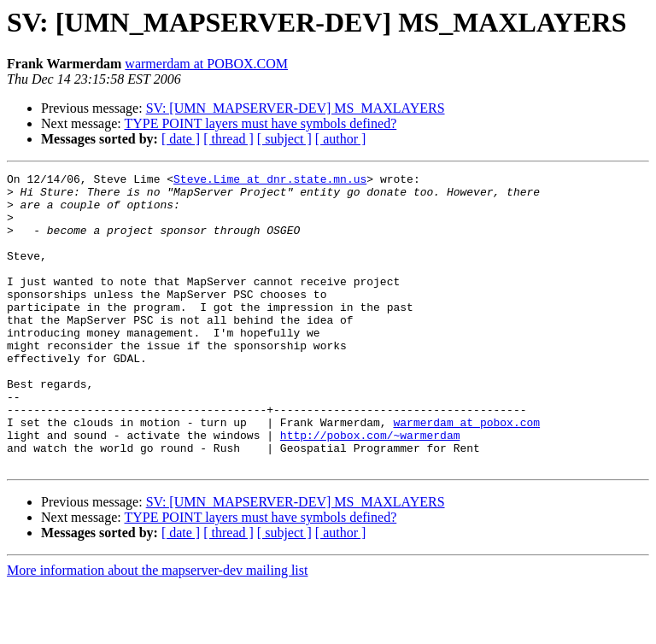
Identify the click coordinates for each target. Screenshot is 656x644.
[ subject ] (284, 139)
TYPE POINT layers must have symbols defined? (260, 123)
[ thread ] (228, 139)
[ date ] (181, 139)
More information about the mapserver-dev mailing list (157, 629)
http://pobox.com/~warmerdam (370, 489)
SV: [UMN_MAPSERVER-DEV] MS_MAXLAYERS (296, 108)
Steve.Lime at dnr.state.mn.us (270, 181)
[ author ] (341, 139)
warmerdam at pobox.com (466, 473)
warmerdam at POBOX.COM (206, 64)
